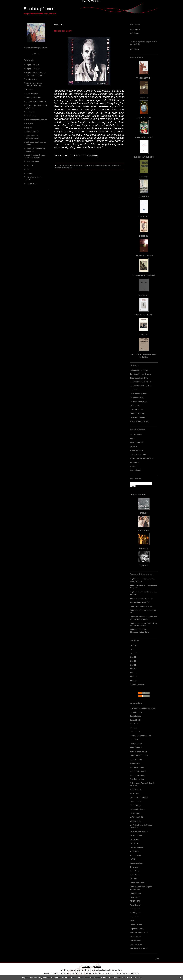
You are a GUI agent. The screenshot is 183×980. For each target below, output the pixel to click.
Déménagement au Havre (139, 632)
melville (97, 165)
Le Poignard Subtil (137, 817)
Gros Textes (134, 390)
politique (29, 173)
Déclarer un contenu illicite (53, 973)
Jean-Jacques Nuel (137, 779)
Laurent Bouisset (136, 801)
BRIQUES (144, 513)
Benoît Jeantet (135, 716)
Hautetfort (98, 967)
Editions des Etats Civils (139, 378)
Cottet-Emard (135, 732)
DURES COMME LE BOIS (144, 157)
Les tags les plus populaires (113, 970)
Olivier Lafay (135, 867)
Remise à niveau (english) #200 (142, 458)
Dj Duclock (134, 740)
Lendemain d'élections (138, 454)
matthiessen (116, 165)
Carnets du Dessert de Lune (140, 374)
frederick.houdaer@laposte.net (36, 48)
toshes (91, 165)
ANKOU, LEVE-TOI (144, 117)
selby (109, 165)
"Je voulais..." (135, 462)
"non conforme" (136, 470)
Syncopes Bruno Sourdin (139, 933)
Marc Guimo (134, 851)
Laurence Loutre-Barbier (139, 797)
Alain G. (133, 598)
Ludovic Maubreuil (137, 847)
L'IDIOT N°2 (144, 236)
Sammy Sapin (135, 909)
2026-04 (133, 645)
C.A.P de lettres (32, 93)
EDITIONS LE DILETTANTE (140, 386)
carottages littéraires (34, 97)
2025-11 (133, 665)
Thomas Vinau (135, 940)
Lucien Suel (134, 839)
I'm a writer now (136, 435)
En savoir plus (136, 978)
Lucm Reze (134, 843)
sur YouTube (135, 33)
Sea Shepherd (135, 913)
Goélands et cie (146, 606)
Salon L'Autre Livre (146, 598)
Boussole (29, 89)
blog (136, 973)
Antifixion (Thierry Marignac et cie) (143, 708)
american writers (60, 168)
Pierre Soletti (135, 897)
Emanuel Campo (136, 744)
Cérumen (133, 728)
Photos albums (138, 494)
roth (68, 168)
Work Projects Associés (139, 948)
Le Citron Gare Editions (139, 402)
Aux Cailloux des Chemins (140, 370)
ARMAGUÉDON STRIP (144, 137)
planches (29, 165)
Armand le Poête (136, 712)
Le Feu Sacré (135, 406)
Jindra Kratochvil (136, 789)
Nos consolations (136, 863)
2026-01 (133, 657)
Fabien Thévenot (136, 747)
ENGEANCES (144, 177)
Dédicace (133, 446)
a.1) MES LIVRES (33, 65)
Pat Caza (133, 879)
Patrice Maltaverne (137, 883)
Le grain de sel (135, 805)
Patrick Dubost (135, 893)
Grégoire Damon (136, 759)
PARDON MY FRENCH (144, 315)
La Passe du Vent (136, 398)
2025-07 (133, 681)
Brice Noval (134, 724)
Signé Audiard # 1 (137, 442)
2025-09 (133, 673)
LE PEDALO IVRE (137, 410)
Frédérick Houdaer (137, 585)
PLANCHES (144, 548)
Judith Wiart (134, 793)
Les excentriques (136, 835)
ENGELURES (144, 196)
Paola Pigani (135, 871)
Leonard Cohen (136, 821)
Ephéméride (31, 112)
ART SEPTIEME (144, 530)
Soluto (132, 921)
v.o (71, 168)
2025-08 (133, 677)
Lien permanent (65, 165)
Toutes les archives (137, 685)
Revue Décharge (136, 905)
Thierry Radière (136, 937)
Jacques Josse (135, 763)
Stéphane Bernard (137, 579)
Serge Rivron (135, 917)
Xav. (132, 602)
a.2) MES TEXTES (33, 69)
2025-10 (133, 669)
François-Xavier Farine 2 (139, 755)
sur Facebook (135, 29)
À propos (36, 54)
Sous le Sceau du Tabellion (140, 421)
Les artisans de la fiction (139, 831)
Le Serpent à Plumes (138, 417)
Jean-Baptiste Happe (138, 775)
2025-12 (133, 661)
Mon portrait (134, 49)
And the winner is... (137, 450)
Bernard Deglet (136, 720)
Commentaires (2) (77, 165)
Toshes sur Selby (63, 31)
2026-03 (133, 649)
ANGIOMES (144, 98)
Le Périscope (135, 813)
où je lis (29, 128)
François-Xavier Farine (138, 751)
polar (28, 169)
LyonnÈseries (31, 116)
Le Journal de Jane (137, 809)
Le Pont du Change (137, 413)
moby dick (103, 165)
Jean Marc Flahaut (137, 767)
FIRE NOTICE (144, 216)
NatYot (132, 859)
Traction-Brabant (136, 944)
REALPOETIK (135, 901)
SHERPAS (144, 566)
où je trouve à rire (33, 131)
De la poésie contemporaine (140, 736)
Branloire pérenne (39, 9)
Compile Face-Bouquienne (36, 101)
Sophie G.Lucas (136, 925)
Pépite (132, 438)
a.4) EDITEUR (31, 79)
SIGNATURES (31, 184)
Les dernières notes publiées (92, 970)
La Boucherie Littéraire (138, 394)
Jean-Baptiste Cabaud (138, 771)
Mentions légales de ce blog (73, 973)
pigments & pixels (33, 161)
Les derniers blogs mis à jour (71, 970)
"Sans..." (133, 466)
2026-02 (133, 653)
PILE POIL (144, 335)
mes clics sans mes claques (36, 120)
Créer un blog (87, 967)
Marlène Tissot (135, 855)
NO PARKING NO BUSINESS (144, 275)
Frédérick (133, 606)
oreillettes (30, 124)
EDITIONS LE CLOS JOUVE (141, 382)
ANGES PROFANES (144, 78)
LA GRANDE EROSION (144, 256)
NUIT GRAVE (144, 295)
